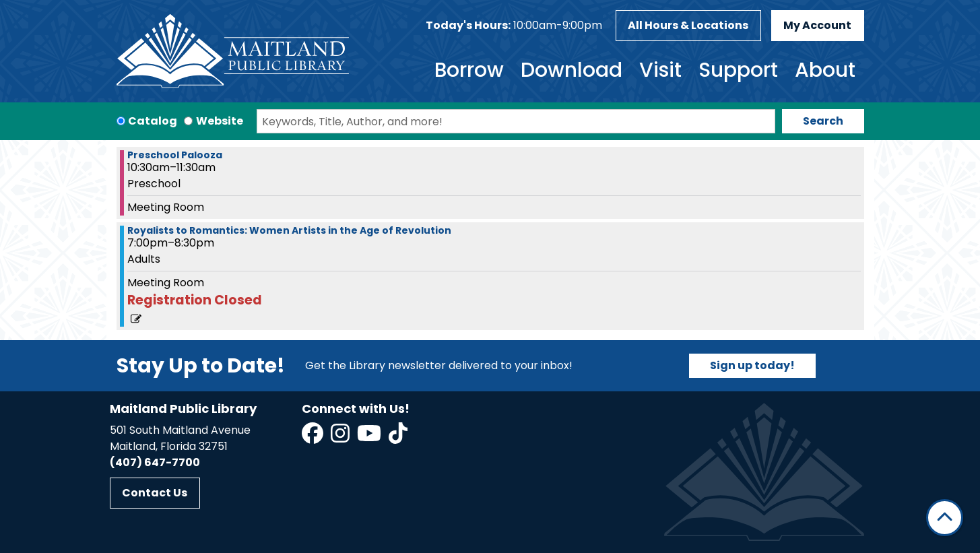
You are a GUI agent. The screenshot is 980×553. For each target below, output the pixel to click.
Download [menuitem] (571, 70)
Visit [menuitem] (660, 70)
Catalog (153, 121)
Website (220, 121)
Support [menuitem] (738, 70)
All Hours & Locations (688, 25)
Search (823, 121)
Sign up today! (752, 365)
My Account (817, 25)
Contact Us (155, 493)
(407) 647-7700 (155, 462)
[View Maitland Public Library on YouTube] (370, 437)
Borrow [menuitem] (469, 70)
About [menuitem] (825, 70)
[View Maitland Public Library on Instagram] (341, 437)
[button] (514, 26)
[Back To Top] (945, 518)
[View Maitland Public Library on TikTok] (398, 437)
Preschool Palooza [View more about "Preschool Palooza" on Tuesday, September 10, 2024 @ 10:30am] (175, 155)
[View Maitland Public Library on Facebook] (314, 437)
